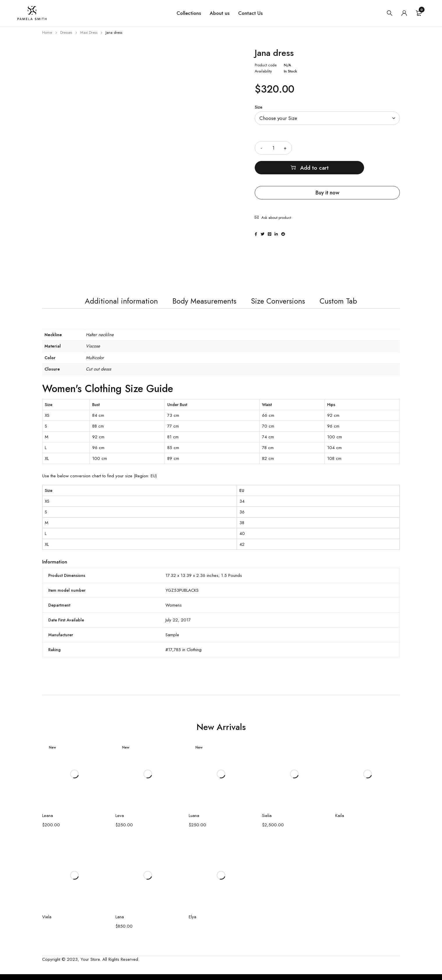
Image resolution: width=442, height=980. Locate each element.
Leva (120, 821)
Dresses (66, 32)
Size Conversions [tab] (285, 304)
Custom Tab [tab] (353, 304)
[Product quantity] (273, 148)
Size (259, 107)
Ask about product (276, 194)
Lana (120, 923)
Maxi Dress (89, 32)
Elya (193, 923)
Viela (47, 923)
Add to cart (354, 148)
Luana (194, 821)
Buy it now (327, 173)
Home (47, 32)
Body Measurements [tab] (202, 304)
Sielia (267, 821)
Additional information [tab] (109, 304)
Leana (48, 821)
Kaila (340, 821)
